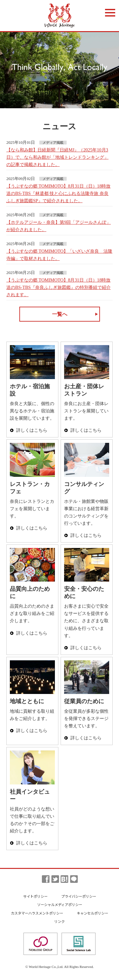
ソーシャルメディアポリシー (60, 904)
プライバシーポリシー (79, 896)
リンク (60, 921)
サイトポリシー (35, 896)
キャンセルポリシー (93, 913)
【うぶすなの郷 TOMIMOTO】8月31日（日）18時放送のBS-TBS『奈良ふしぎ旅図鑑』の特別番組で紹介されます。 (59, 287)
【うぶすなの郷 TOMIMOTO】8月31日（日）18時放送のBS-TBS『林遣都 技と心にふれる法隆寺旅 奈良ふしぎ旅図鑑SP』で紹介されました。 (58, 193)
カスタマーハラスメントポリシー (37, 913)
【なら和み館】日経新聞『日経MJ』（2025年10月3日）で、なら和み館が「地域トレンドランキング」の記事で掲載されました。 (57, 157)
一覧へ (60, 314)
